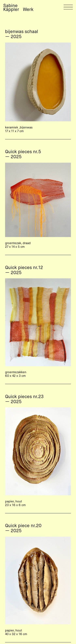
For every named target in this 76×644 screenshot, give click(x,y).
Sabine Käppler (11, 8)
